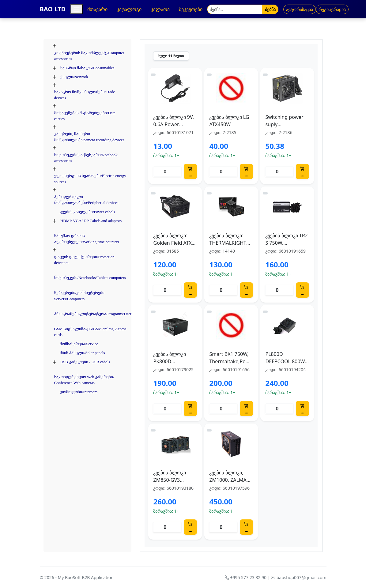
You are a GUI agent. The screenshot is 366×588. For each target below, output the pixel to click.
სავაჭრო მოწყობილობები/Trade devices (85, 95)
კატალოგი (129, 9)
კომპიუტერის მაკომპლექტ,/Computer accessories (89, 56)
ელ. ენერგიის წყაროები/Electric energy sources (90, 179)
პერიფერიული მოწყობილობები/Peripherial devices (86, 200)
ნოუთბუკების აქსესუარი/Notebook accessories (86, 158)
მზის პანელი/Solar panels (82, 353)
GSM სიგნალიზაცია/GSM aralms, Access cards (90, 332)
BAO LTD (53, 9)
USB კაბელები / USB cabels (85, 362)
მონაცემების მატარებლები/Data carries (85, 116)
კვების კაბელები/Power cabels (87, 212)
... (190, 171)
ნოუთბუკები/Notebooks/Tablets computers (90, 278)
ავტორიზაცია (300, 9)
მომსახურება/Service (79, 344)
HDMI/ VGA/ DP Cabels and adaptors (91, 221)
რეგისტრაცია (332, 9)
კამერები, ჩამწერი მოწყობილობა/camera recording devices (89, 137)
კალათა (160, 9)
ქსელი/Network (74, 77)
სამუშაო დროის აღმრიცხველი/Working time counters (87, 239)
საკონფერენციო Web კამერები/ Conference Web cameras (84, 380)
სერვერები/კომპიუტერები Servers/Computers (79, 296)
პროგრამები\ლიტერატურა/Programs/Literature (97, 314)
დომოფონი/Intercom (79, 392)
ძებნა (270, 9)
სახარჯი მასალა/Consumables (87, 68)
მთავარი (97, 9)
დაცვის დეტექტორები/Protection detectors (84, 260)
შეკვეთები (191, 9)
